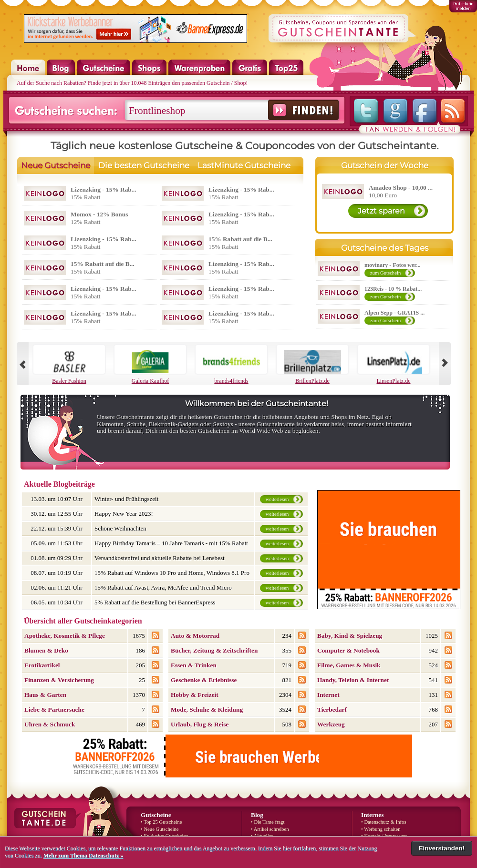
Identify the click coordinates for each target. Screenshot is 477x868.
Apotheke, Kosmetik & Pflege (65, 636)
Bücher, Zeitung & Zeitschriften (214, 650)
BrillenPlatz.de (312, 365)
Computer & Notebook (348, 650)
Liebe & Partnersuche (54, 710)
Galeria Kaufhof (150, 365)
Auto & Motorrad (195, 636)
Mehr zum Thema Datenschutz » (83, 856)
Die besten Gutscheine (144, 165)
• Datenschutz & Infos (384, 822)
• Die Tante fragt (268, 822)
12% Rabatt (99, 218)
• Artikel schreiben (270, 829)
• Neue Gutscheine (160, 829)
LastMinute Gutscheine (244, 165)
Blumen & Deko (46, 650)
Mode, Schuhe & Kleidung (207, 710)
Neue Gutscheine (56, 165)
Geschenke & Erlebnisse (204, 680)
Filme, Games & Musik (349, 665)
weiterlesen (277, 499)
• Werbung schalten (381, 829)
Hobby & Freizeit (195, 695)
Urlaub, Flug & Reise (200, 724)
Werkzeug (331, 724)
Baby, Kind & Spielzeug (350, 636)
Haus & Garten (45, 695)
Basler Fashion (69, 365)
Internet (328, 695)
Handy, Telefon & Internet (353, 680)
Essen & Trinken (194, 665)
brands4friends (231, 365)
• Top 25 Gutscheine (161, 822)
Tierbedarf (332, 710)
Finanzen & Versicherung (59, 680)
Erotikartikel (42, 665)
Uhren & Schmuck (50, 724)
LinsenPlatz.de (394, 365)
